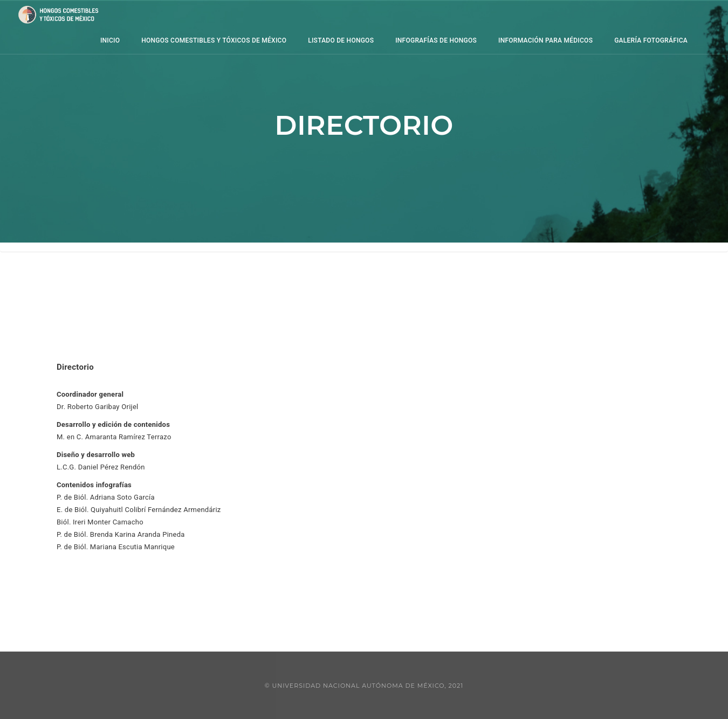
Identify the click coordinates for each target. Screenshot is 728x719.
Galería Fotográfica (618, 40)
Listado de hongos (308, 40)
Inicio (77, 40)
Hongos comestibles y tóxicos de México (181, 40)
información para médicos (513, 40)
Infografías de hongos (403, 40)
